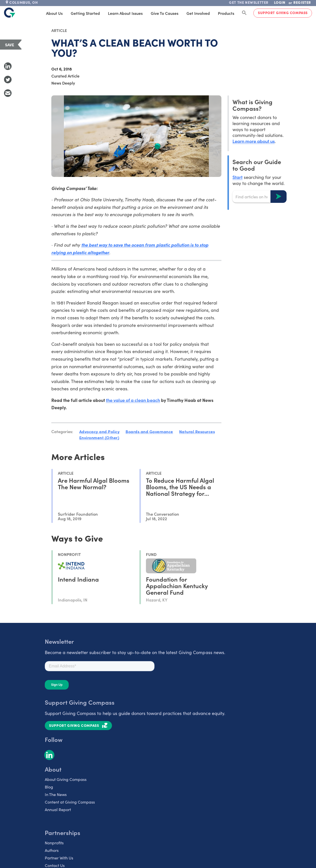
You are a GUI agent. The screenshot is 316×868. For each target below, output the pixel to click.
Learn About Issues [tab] (125, 13)
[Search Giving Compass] (244, 13)
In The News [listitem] (56, 794)
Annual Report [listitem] (58, 809)
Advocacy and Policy (100, 431)
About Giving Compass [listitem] (66, 779)
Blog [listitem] (49, 787)
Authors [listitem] (52, 850)
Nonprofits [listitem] (54, 843)
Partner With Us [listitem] (59, 858)
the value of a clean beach (133, 400)
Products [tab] (226, 13)
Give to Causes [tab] (165, 13)
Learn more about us (254, 141)
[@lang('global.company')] (10, 13)
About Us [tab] (54, 13)
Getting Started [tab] (85, 13)
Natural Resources (197, 431)
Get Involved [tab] (198, 13)
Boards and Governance (149, 431)
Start (238, 177)
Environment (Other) (99, 437)
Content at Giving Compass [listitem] (70, 802)
